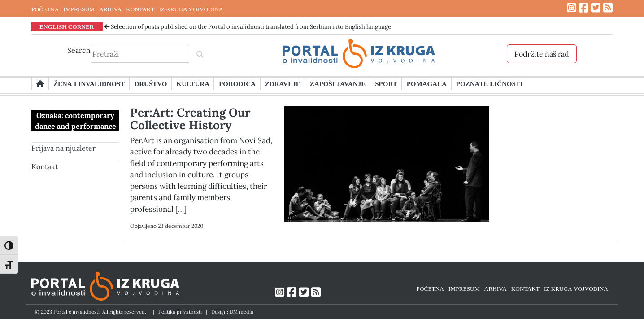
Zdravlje (283, 83)
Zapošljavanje (338, 83)
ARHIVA (110, 9)
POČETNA (45, 9)
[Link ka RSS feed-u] (608, 8)
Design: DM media (232, 312)
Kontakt (45, 166)
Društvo (150, 83)
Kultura (193, 83)
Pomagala (427, 83)
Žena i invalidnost (89, 83)
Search (79, 50)
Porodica (237, 83)
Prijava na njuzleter (63, 148)
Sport (386, 83)
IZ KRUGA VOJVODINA (191, 9)
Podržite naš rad (542, 54)
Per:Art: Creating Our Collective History (190, 119)
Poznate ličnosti (490, 83)
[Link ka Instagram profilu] (572, 8)
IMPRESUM (79, 9)
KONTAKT (140, 9)
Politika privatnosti (180, 312)
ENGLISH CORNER (67, 26)
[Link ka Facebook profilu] (584, 8)
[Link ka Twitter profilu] (596, 8)
